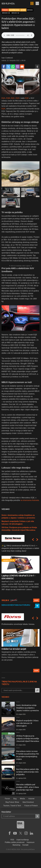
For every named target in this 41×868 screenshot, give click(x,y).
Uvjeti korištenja (23, 840)
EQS (17, 98)
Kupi (36, 600)
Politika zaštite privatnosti (15, 842)
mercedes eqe (15, 13)
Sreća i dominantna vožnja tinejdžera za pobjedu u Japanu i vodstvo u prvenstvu (27, 708)
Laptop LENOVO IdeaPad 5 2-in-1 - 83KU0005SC (18, 577)
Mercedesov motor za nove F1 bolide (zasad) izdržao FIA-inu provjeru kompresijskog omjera (28, 755)
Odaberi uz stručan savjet (14, 649)
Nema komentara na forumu (16, 605)
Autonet (23, 10)
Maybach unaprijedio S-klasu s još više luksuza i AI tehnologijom (27, 723)
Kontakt (25, 845)
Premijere (5, 10)
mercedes (30, 10)
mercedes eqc (6, 13)
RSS (12, 840)
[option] (20, 573)
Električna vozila (14, 10)
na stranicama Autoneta (30, 500)
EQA (3, 98)
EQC (13, 98)
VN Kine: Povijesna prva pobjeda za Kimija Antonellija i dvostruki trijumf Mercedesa (28, 739)
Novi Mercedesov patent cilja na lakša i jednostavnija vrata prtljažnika (27, 772)
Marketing (16, 845)
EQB (8, 98)
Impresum (31, 842)
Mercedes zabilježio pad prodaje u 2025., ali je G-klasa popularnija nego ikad (27, 787)
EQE (27, 98)
